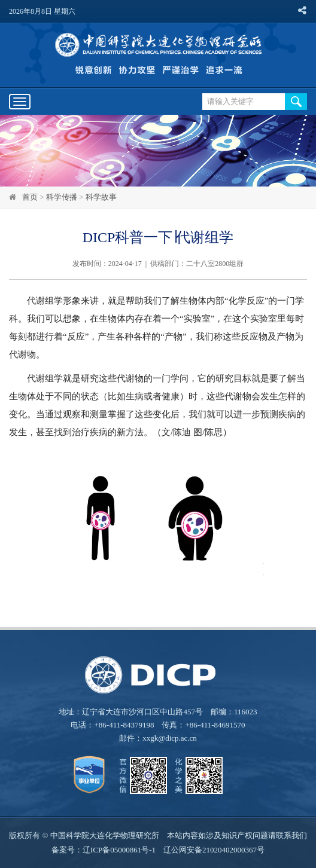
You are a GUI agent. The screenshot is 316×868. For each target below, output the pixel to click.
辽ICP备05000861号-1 (119, 850)
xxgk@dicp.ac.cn (170, 738)
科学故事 (101, 197)
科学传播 (62, 197)
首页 (30, 197)
